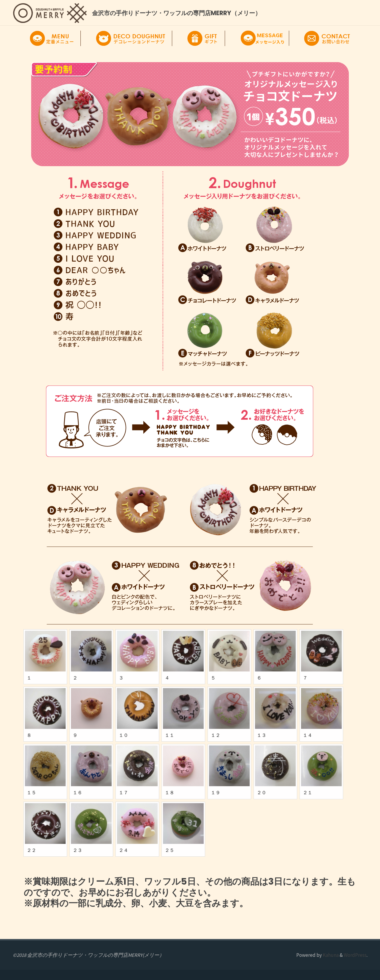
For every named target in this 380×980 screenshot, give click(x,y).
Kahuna (330, 955)
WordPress (355, 955)
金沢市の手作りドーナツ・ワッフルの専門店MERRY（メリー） (176, 13)
